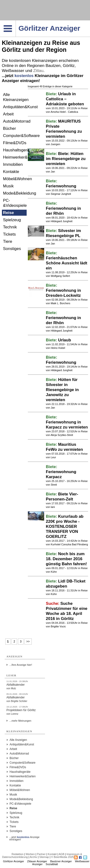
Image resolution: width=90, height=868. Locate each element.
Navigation (16, 22)
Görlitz (69, 66)
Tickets (9, 234)
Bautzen (53, 66)
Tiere (8, 241)
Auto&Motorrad (15, 121)
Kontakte (11, 172)
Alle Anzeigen (18, 740)
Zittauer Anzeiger (37, 861)
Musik (8, 186)
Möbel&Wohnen (15, 179)
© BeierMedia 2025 (62, 857)
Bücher (10, 128)
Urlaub (65, 340)
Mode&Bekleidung (15, 193)
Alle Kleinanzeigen (15, 97)
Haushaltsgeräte (15, 150)
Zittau (39, 71)
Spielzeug (12, 220)
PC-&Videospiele (15, 203)
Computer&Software (15, 136)
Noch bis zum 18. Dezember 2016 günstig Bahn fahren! (66, 559)
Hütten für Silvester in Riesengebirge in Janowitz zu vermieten (62, 390)
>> (28, 642)
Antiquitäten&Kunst (15, 107)
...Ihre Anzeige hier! (21, 665)
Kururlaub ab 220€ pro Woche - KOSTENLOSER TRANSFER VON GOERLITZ (65, 526)
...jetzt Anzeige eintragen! (24, 837)
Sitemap (44, 857)
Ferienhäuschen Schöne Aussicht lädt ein (66, 263)
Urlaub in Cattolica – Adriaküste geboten (65, 99)
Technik (10, 227)
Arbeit (8, 114)
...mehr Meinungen (20, 721)
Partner (41, 854)
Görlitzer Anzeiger (14, 861)
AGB (62, 854)
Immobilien (13, 164)
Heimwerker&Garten (15, 157)
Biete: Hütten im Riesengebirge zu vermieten (66, 159)
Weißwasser (13, 71)
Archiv (33, 857)
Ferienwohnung (61, 186)
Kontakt (52, 854)
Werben (30, 854)
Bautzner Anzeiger (61, 861)
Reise (9, 213)
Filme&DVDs (15, 143)
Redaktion (18, 854)
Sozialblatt (52, 864)
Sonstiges (12, 249)
